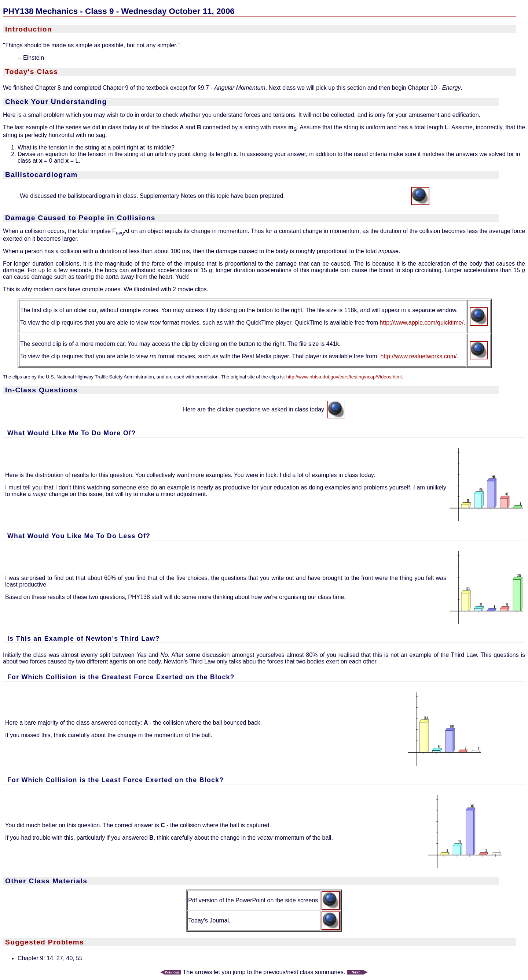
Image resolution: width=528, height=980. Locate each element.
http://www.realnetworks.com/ (418, 356)
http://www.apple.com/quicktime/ (422, 323)
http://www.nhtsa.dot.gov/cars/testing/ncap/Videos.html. (345, 377)
